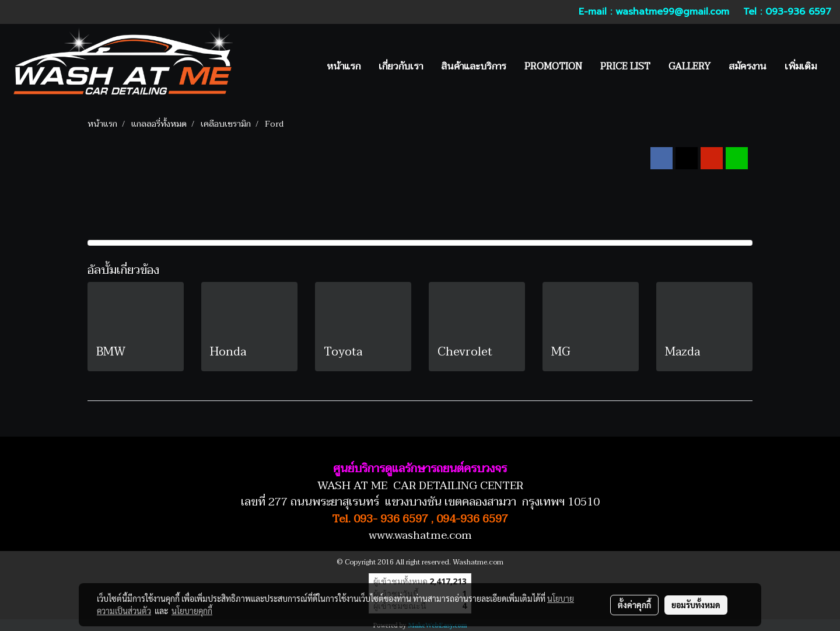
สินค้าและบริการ (474, 67)
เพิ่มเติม (801, 67)
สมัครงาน (748, 67)
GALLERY (689, 67)
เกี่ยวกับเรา (401, 67)
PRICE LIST (625, 67)
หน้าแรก (344, 67)
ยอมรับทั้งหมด (696, 605)
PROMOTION (553, 67)
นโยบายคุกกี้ (192, 611)
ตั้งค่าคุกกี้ (634, 605)
